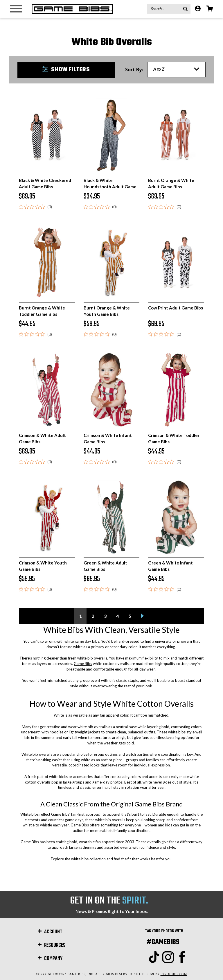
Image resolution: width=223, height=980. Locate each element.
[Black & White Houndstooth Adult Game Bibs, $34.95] (112, 135)
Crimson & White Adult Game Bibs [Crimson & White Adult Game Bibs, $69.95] (42, 438)
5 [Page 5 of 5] (130, 616)
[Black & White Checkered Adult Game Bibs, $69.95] (47, 135)
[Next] (143, 616)
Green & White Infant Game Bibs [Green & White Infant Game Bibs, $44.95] (170, 566)
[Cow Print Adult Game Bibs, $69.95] (176, 262)
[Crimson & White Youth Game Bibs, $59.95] (47, 517)
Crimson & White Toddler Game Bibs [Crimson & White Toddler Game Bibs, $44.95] (174, 438)
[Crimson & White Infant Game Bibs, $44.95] (112, 390)
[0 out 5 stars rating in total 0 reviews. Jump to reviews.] (35, 207)
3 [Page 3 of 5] (105, 616)
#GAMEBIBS (163, 942)
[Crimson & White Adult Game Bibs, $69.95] (47, 390)
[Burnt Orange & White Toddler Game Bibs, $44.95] (47, 262)
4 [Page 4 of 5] (117, 616)
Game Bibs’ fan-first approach (76, 814)
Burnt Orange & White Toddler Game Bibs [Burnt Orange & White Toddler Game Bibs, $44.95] (42, 311)
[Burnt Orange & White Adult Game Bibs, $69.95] (176, 135)
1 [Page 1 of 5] (81, 616)
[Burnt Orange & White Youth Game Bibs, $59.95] (112, 262)
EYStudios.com (174, 974)
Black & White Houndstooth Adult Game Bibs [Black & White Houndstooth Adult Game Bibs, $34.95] (110, 186)
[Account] (198, 9)
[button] (66, 70)
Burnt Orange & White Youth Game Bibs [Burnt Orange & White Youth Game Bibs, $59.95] (107, 311)
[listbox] (176, 70)
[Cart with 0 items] (210, 9)
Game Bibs (83, 664)
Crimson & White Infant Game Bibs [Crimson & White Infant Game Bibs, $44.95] (108, 438)
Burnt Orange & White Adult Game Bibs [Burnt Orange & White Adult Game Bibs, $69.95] (171, 183)
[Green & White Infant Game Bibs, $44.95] (176, 517)
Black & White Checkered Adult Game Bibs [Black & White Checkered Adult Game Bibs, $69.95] (45, 183)
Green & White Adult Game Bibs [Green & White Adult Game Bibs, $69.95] (105, 566)
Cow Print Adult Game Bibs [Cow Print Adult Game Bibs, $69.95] (176, 308)
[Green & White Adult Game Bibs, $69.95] (112, 517)
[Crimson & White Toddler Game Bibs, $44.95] (176, 390)
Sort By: (134, 70)
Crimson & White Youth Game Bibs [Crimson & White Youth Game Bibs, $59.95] (43, 566)
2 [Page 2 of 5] (93, 616)
